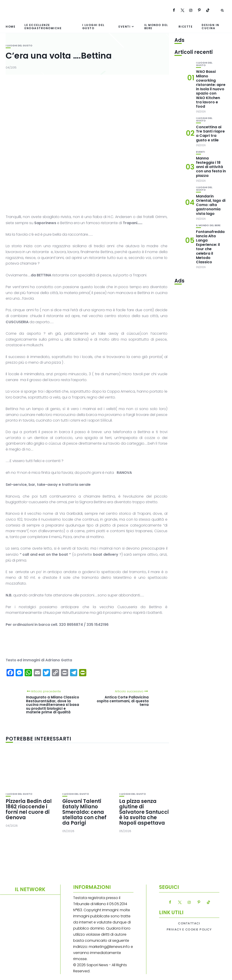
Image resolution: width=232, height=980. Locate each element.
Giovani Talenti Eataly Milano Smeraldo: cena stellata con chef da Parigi (84, 812)
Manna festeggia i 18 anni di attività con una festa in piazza (211, 167)
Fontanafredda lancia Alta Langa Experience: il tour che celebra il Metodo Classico (210, 247)
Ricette (186, 27)
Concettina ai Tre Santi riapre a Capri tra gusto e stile (210, 134)
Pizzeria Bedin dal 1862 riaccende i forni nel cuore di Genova (29, 809)
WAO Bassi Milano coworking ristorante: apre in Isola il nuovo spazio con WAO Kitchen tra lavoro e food (211, 89)
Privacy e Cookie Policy (189, 930)
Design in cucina (210, 26)
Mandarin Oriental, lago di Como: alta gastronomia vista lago (211, 205)
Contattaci (189, 923)
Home (11, 27)
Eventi (124, 27)
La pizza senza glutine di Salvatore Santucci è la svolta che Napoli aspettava (144, 812)
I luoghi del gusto (93, 26)
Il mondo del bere (156, 26)
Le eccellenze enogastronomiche (43, 26)
